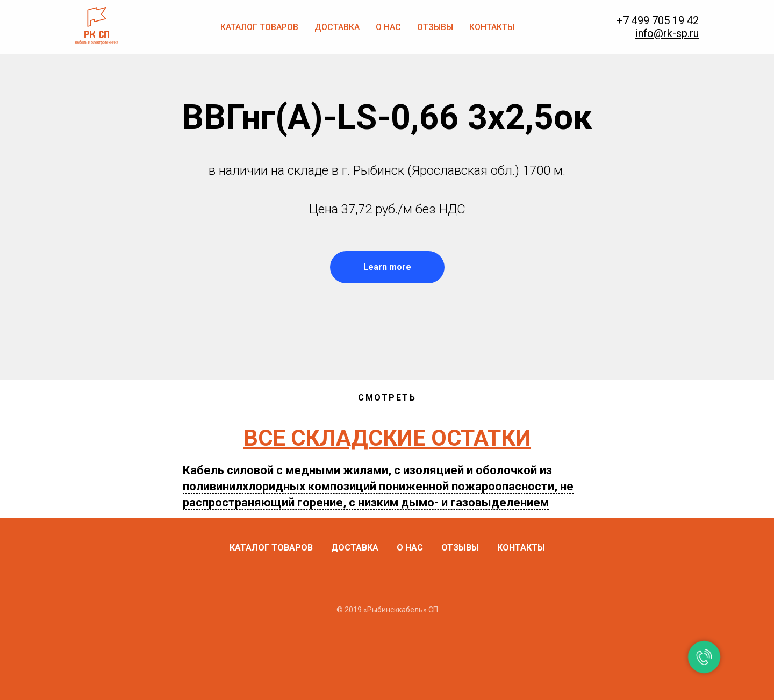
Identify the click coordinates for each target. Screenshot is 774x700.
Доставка (337, 27)
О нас (388, 27)
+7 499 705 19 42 (658, 20)
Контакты (492, 27)
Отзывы (435, 27)
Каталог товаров (259, 27)
